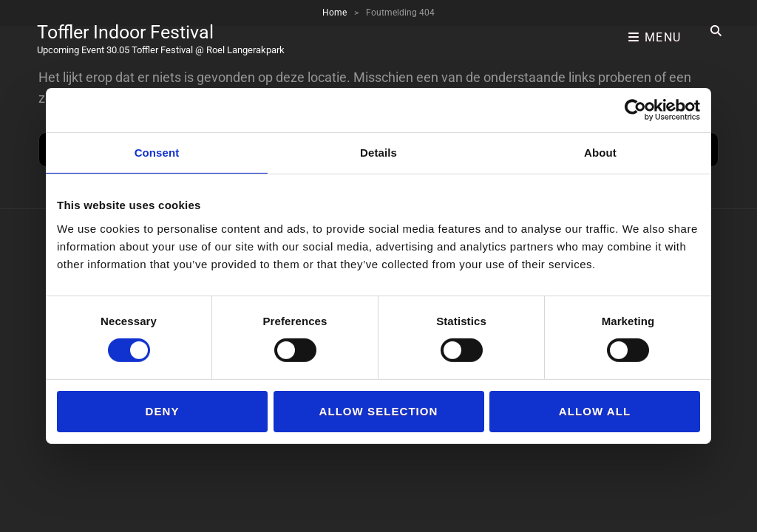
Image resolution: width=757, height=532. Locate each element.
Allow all (595, 411)
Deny (163, 411)
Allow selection (379, 411)
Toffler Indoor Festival (137, 25)
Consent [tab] (157, 153)
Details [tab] (378, 153)
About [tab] (600, 153)
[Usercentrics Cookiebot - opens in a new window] (635, 110)
